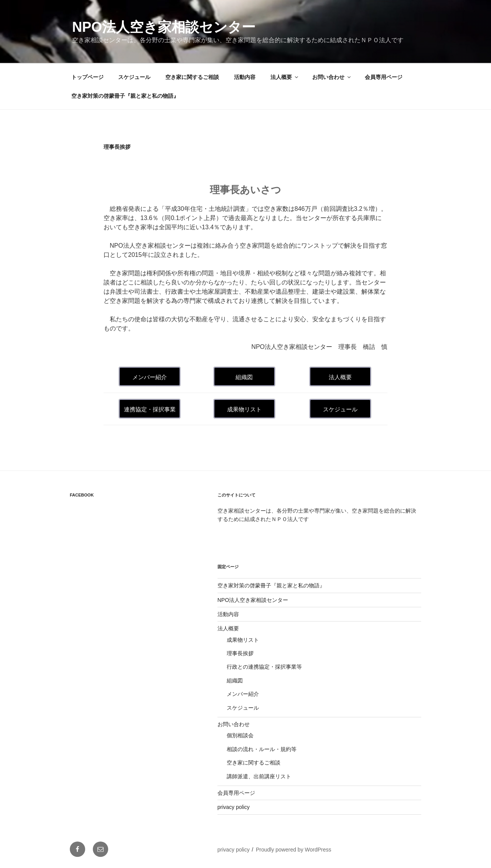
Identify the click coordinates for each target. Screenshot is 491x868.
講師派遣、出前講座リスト (259, 776)
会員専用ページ (384, 77)
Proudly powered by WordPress (294, 850)
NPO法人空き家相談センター (164, 27)
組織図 (235, 681)
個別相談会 (240, 735)
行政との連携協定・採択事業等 (264, 667)
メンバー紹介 (243, 694)
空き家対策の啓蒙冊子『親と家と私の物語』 (125, 96)
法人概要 (285, 77)
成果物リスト (243, 640)
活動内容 (245, 77)
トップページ (87, 77)
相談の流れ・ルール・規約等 (262, 749)
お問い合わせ (332, 77)
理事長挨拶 (240, 653)
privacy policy (234, 807)
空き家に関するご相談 (192, 77)
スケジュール (134, 77)
